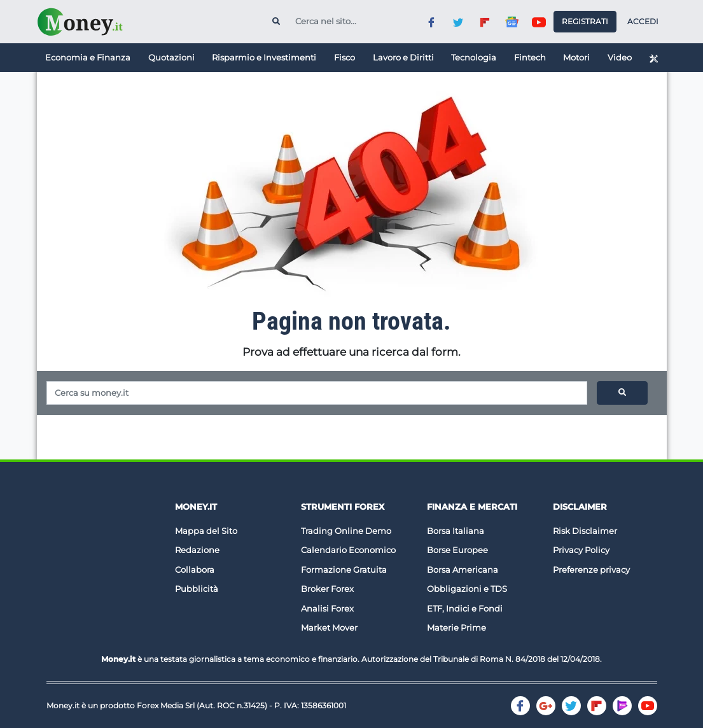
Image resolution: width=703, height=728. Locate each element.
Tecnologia (474, 57)
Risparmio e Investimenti (264, 57)
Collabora (195, 570)
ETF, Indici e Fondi (465, 608)
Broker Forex (327, 589)
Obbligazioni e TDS (467, 589)
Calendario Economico (348, 550)
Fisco (345, 57)
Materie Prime (456, 627)
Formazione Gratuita (344, 570)
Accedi (643, 21)
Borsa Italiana (456, 531)
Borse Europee (457, 550)
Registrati (585, 21)
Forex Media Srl (166, 705)
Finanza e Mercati (472, 507)
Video (620, 57)
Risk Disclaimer (585, 531)
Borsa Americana (463, 570)
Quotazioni (171, 57)
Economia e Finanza (88, 57)
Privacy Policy (581, 550)
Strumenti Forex (343, 507)
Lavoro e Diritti (403, 57)
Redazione (197, 550)
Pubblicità (197, 589)
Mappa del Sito (206, 531)
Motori (576, 57)
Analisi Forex (327, 608)
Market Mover (329, 627)
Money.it (196, 507)
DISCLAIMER (580, 507)
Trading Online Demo (346, 531)
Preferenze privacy (591, 570)
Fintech (530, 57)
